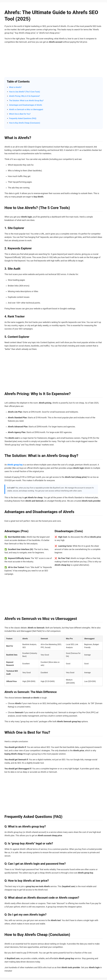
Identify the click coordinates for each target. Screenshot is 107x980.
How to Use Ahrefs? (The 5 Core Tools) (25, 92)
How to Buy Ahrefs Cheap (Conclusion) (25, 123)
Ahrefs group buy (15, 465)
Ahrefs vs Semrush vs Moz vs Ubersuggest (26, 109)
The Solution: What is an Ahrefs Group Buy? (26, 101)
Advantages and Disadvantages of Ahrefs (26, 105)
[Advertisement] (53, 62)
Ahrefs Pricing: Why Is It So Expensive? (25, 96)
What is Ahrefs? (15, 87)
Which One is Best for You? (20, 114)
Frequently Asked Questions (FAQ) (23, 118)
